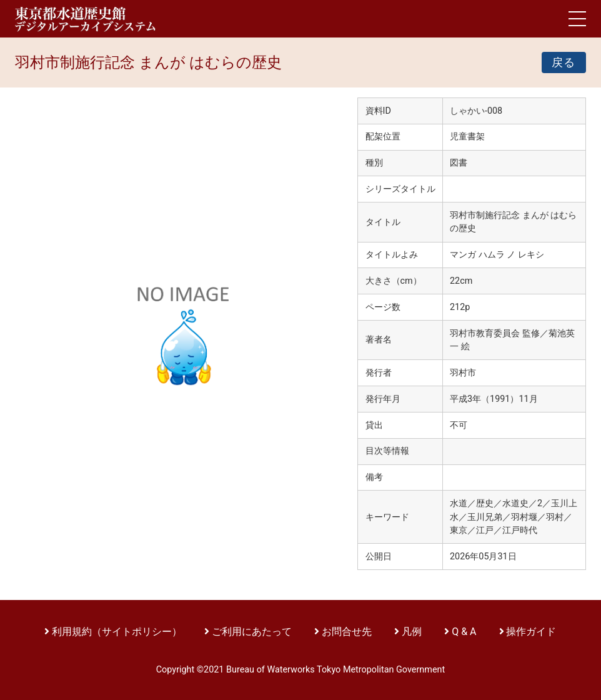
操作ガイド (531, 632)
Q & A (464, 632)
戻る (564, 62)
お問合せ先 (347, 632)
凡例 (412, 632)
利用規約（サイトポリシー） (117, 632)
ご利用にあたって (253, 632)
